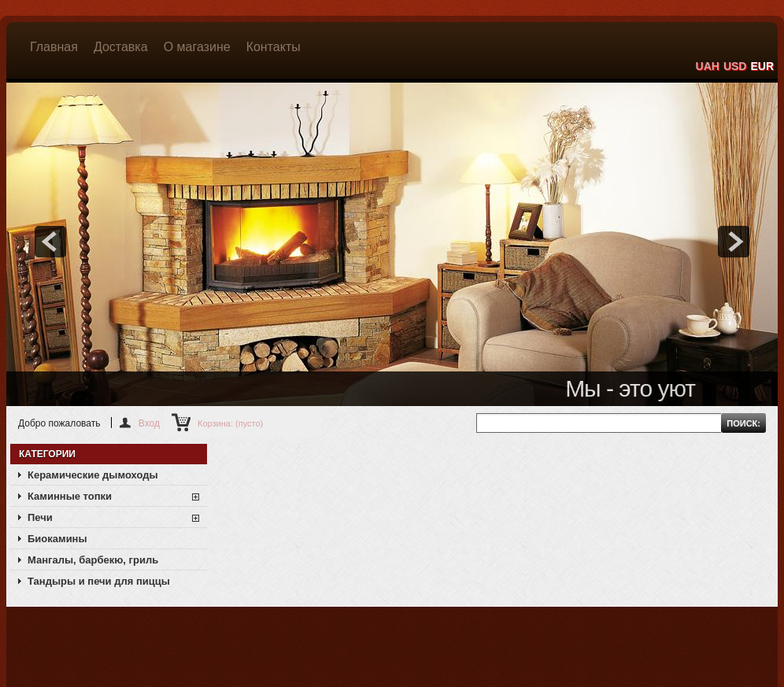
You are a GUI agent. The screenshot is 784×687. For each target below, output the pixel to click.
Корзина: (230, 423)
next (734, 242)
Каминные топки (70, 496)
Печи (40, 517)
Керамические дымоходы (93, 475)
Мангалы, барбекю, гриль (93, 560)
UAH (708, 66)
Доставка (121, 47)
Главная (54, 47)
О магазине (197, 47)
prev (50, 242)
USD (735, 66)
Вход (149, 423)
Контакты (274, 47)
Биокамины (57, 539)
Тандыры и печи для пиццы (99, 581)
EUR (762, 66)
